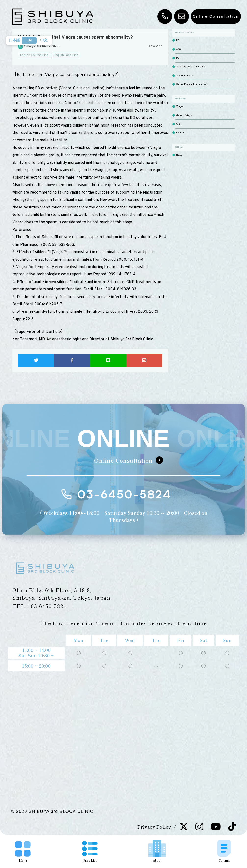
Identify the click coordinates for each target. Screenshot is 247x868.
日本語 (14, 40)
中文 (44, 40)
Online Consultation (216, 16)
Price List (90, 852)
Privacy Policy (154, 827)
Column (224, 851)
